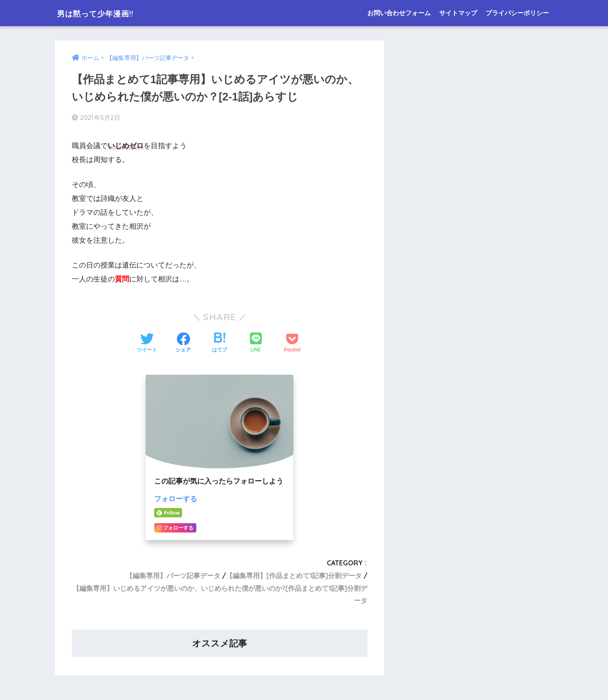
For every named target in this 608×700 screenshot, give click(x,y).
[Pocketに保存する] (292, 343)
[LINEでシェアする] (256, 343)
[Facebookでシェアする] (183, 343)
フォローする (176, 499)
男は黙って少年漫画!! (106, 13)
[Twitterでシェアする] (147, 343)
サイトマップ (458, 13)
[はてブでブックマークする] (220, 343)
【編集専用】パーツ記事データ (173, 575)
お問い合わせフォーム (399, 13)
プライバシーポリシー (517, 13)
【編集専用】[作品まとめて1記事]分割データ (294, 575)
